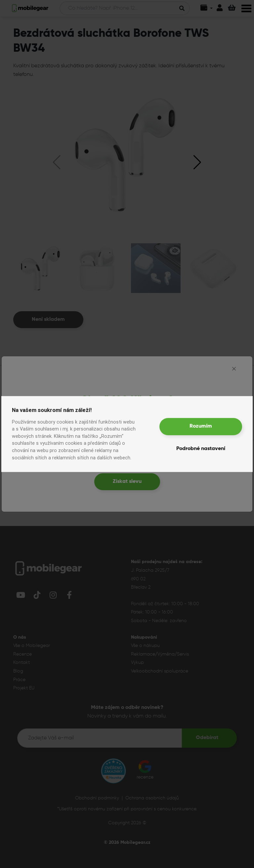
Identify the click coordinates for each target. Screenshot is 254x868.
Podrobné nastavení (201, 449)
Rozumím (201, 426)
